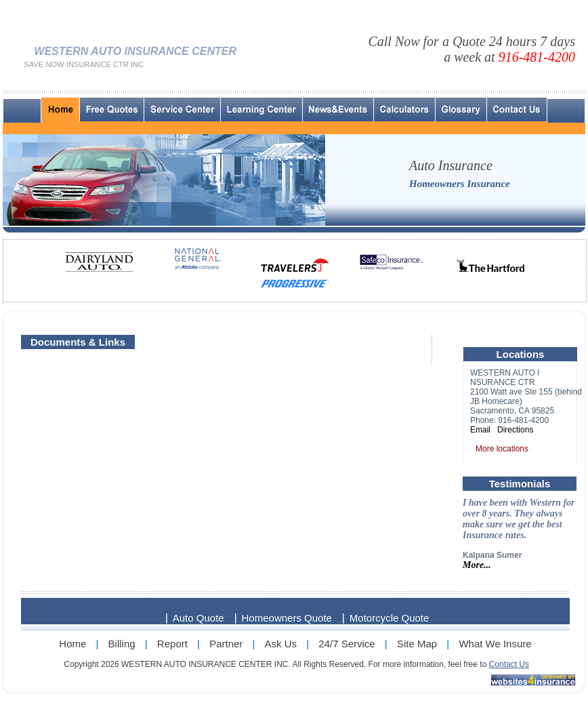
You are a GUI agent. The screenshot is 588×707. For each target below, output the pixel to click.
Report (172, 644)
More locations (502, 449)
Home (72, 644)
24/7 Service (346, 644)
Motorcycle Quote (390, 618)
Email (480, 430)
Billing (122, 644)
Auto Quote (198, 618)
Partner (226, 644)
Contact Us (509, 664)
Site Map (417, 644)
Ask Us (281, 644)
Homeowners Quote (287, 618)
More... (477, 565)
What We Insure (495, 644)
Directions (515, 430)
